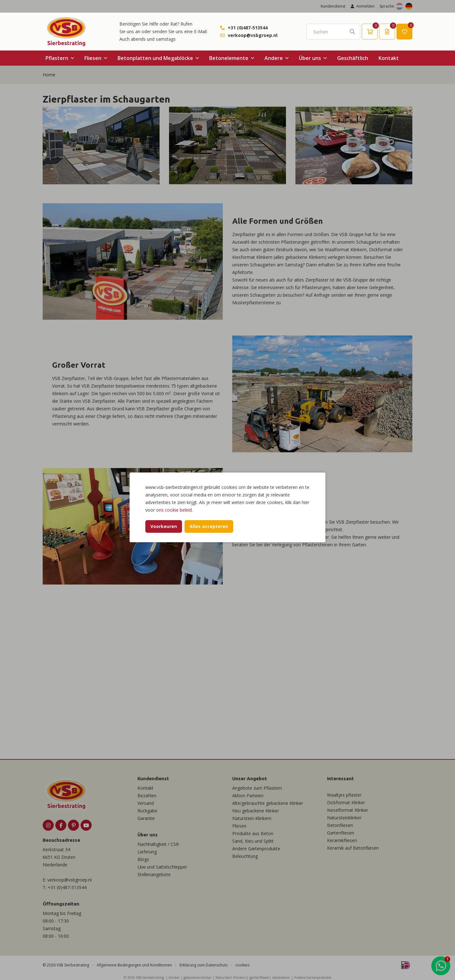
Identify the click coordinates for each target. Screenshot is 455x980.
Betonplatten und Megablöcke (155, 58)
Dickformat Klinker (346, 802)
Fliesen (93, 58)
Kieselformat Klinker (348, 810)
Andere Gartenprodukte (256, 849)
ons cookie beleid (174, 510)
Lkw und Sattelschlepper (162, 867)
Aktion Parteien (248, 796)
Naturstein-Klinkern (252, 818)
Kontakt (389, 58)
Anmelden (362, 6)
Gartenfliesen (341, 833)
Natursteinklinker (344, 818)
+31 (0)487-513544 (248, 28)
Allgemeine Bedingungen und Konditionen (134, 965)
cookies (242, 965)
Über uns (310, 58)
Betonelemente (229, 58)
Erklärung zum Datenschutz (204, 965)
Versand (146, 803)
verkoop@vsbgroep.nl (253, 35)
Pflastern (57, 58)
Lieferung (147, 852)
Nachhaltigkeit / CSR (158, 844)
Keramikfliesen (342, 840)
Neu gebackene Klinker (256, 811)
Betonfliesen (340, 825)
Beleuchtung (245, 856)
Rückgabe (147, 811)
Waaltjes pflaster (344, 795)
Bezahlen (147, 796)
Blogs (143, 859)
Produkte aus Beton (253, 833)
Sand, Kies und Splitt (253, 841)
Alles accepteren (209, 526)
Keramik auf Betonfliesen (353, 848)
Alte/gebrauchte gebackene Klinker (268, 803)
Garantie (146, 818)
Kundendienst (333, 6)
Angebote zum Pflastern (257, 788)
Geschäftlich (353, 58)
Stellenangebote (154, 874)
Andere (274, 58)
